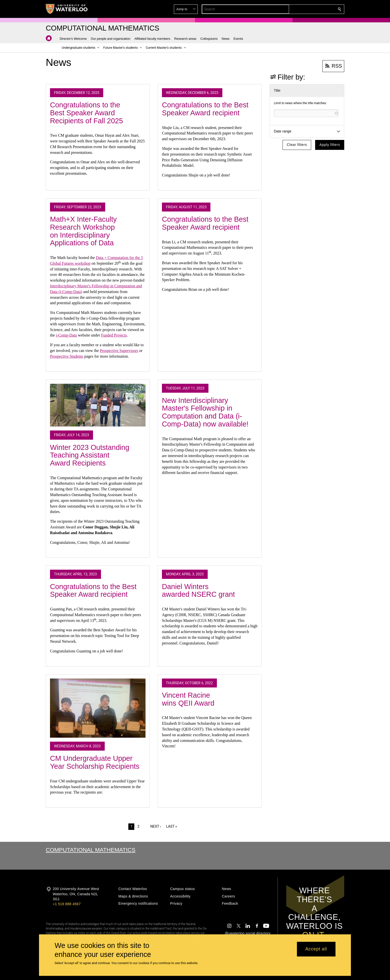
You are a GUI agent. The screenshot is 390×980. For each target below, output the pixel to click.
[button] (303, 9)
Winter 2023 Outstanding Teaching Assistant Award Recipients (90, 455)
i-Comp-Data (66, 335)
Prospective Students (67, 356)
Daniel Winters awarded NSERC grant (198, 591)
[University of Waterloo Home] (67, 9)
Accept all (316, 949)
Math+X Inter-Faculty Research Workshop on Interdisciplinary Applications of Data (83, 231)
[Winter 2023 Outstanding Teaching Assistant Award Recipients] (98, 405)
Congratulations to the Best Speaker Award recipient (205, 109)
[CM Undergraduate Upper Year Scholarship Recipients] (98, 708)
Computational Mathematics (91, 850)
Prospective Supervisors (119, 351)
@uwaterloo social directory (248, 933)
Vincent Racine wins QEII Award (188, 699)
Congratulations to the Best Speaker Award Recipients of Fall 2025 (86, 113)
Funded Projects (114, 335)
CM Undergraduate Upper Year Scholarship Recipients (95, 762)
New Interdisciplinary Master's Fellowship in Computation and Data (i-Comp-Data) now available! (205, 412)
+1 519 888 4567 (67, 904)
